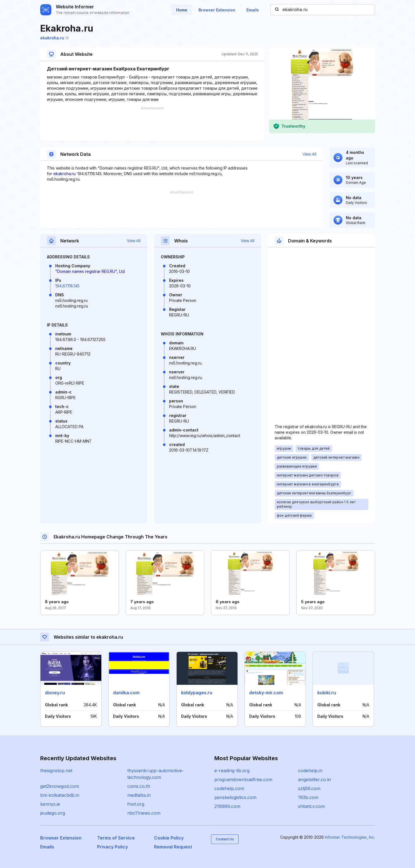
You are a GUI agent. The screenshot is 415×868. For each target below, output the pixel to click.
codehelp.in (310, 771)
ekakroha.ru (54, 38)
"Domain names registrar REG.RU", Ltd (90, 271)
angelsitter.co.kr (315, 779)
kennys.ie (50, 804)
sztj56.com (309, 788)
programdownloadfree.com (243, 779)
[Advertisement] (152, 124)
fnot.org (136, 804)
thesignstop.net (56, 771)
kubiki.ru (327, 693)
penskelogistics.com (235, 797)
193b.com (308, 797)
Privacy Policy (112, 847)
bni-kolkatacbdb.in (60, 795)
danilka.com (126, 693)
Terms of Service (116, 838)
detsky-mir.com (266, 693)
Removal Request (173, 847)
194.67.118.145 (67, 286)
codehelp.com (229, 788)
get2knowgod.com (60, 786)
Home (182, 10)
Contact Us (225, 839)
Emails (253, 10)
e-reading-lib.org (232, 771)
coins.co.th (139, 786)
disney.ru (55, 693)
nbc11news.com (144, 813)
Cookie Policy (169, 838)
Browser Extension (217, 10)
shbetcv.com (311, 806)
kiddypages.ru (197, 693)
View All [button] (309, 154)
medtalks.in (139, 795)
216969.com (227, 806)
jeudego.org (53, 813)
